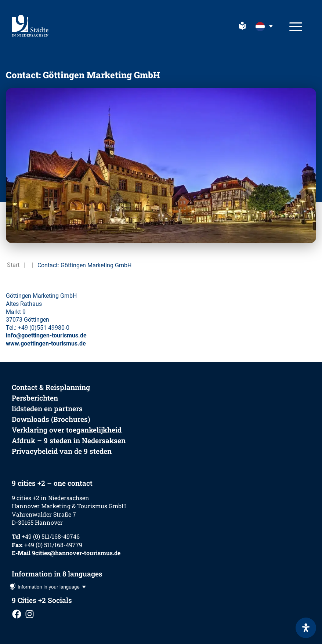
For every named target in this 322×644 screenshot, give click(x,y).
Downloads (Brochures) (51, 419)
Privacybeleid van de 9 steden (62, 451)
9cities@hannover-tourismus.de (76, 553)
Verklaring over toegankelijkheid (67, 430)
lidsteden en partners (47, 408)
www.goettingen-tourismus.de (46, 343)
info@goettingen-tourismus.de (46, 335)
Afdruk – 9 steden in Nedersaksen (69, 440)
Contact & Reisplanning (51, 387)
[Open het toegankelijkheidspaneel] (306, 628)
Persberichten (35, 398)
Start (13, 265)
